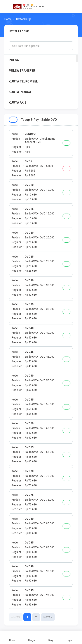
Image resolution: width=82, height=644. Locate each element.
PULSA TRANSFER (22, 71)
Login (70, 637)
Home (12, 637)
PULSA (14, 60)
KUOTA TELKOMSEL (23, 81)
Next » (48, 617)
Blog (51, 637)
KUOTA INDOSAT (21, 92)
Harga (31, 637)
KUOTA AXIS (18, 102)
